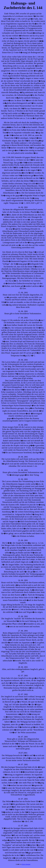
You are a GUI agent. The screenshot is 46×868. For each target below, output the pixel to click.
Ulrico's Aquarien (26, 864)
